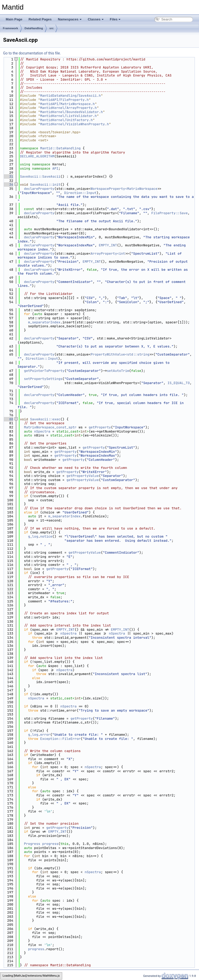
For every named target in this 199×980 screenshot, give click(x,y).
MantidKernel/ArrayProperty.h (68, 108)
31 (8, 176)
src (52, 28)
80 (8, 419)
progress (50, 844)
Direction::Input (80, 193)
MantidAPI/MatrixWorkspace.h (67, 104)
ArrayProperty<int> (109, 253)
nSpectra (42, 431)
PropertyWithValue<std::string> (121, 354)
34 (8, 185)
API (55, 168)
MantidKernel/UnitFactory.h (66, 120)
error (45, 735)
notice (46, 536)
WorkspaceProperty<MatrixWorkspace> (125, 189)
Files (115, 19)
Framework (10, 28)
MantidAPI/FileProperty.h (64, 100)
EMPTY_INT (108, 245)
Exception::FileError (60, 739)
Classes (96, 19)
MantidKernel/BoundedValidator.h (72, 112)
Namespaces (70, 19)
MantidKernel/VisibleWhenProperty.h (74, 124)
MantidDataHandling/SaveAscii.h (70, 96)
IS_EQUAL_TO (179, 383)
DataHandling (34, 28)
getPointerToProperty (44, 371)
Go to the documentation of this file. (32, 53)
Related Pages (40, 19)
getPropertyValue (83, 476)
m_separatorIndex (44, 322)
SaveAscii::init (45, 185)
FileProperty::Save (169, 213)
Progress (32, 844)
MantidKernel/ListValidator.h (68, 116)
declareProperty (39, 189)
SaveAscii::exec (45, 419)
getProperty (100, 427)
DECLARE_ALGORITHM (37, 156)
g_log (33, 536)
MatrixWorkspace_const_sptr (50, 427)
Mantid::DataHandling (60, 148)
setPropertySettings (43, 379)
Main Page (14, 19)
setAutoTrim (118, 371)
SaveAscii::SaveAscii (40, 176)
